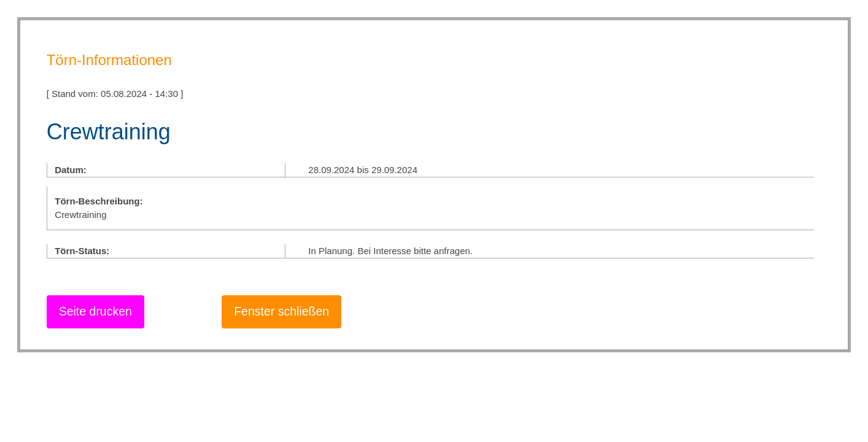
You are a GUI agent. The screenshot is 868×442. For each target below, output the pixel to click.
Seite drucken (95, 311)
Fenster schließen (281, 311)
